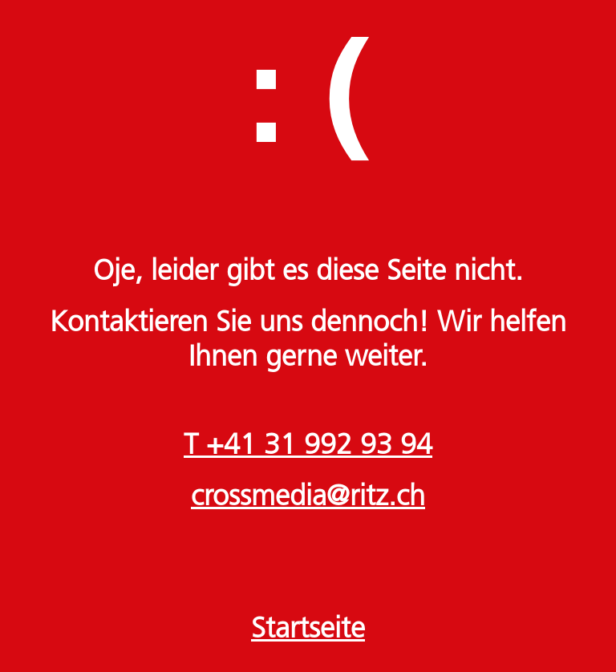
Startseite (308, 630)
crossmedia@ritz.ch (308, 498)
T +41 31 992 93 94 (308, 447)
